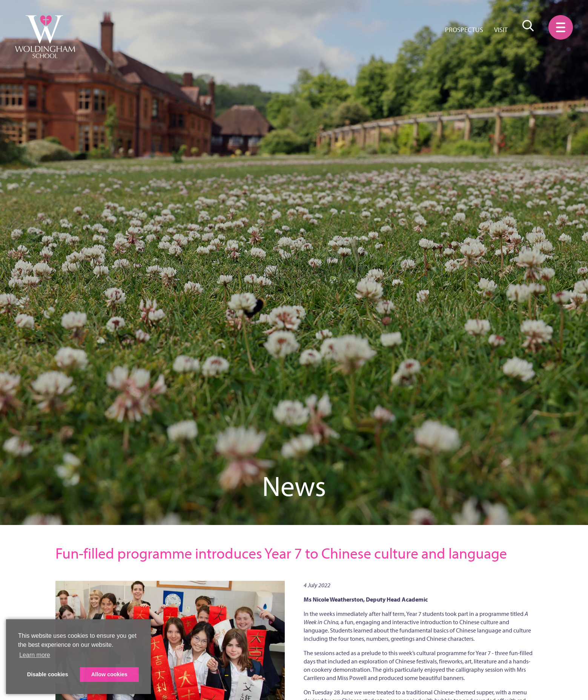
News (294, 485)
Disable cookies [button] (48, 674)
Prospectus (464, 30)
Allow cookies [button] (109, 674)
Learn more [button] (35, 655)
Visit (501, 30)
